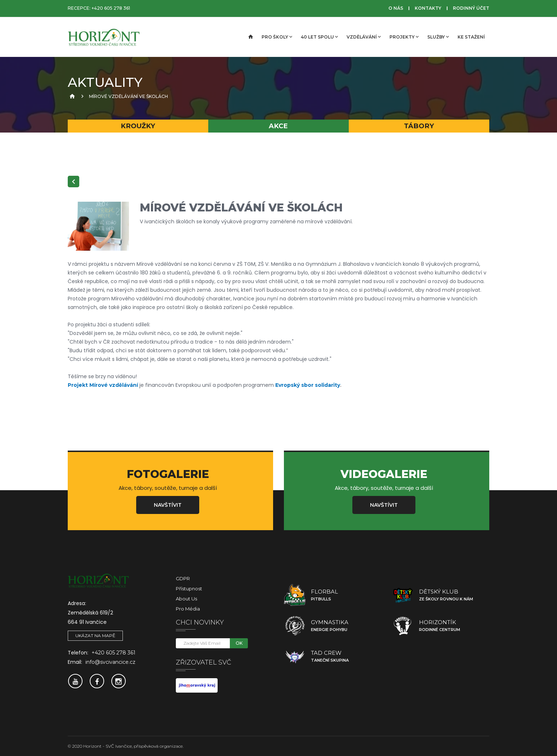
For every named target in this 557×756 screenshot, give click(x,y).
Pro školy (277, 37)
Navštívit (168, 505)
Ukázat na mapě (95, 636)
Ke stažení (471, 37)
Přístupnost (189, 589)
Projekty (404, 37)
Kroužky (138, 126)
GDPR (183, 578)
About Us (186, 599)
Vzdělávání (364, 37)
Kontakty (428, 8)
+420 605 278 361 (111, 8)
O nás (396, 8)
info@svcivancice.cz (110, 662)
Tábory (419, 126)
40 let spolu (319, 37)
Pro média (188, 609)
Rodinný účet (471, 8)
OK (239, 643)
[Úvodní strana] (250, 37)
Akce (278, 126)
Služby (438, 37)
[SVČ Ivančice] (104, 37)
